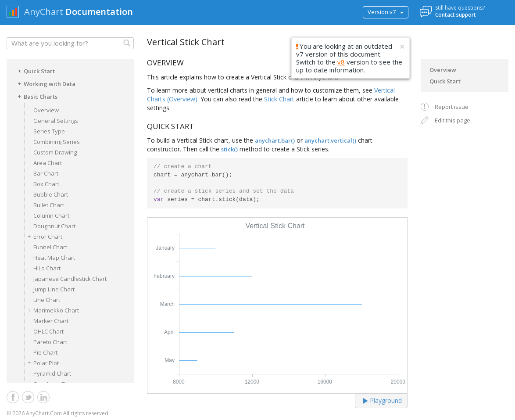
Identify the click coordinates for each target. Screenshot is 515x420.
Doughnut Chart (54, 226)
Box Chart (46, 184)
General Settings (56, 121)
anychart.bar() (275, 140)
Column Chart (51, 215)
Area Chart (48, 163)
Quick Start (35, 71)
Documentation (99, 12)
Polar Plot (42, 363)
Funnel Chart (50, 247)
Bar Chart (46, 173)
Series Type (49, 131)
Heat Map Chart (54, 258)
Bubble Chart (51, 194)
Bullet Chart (49, 205)
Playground (382, 400)
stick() (229, 149)
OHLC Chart (48, 331)
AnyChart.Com (44, 413)
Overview (46, 110)
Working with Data (45, 83)
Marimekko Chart (52, 310)
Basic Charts (36, 96)
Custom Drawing (55, 152)
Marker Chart (51, 321)
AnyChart (44, 12)
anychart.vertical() (330, 140)
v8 (341, 62)
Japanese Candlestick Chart (70, 279)
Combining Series (57, 142)
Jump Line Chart (54, 289)
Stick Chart (279, 99)
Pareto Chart (50, 342)
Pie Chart (45, 352)
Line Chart (47, 300)
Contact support (456, 15)
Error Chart (43, 236)
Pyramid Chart (52, 373)
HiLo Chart (47, 268)
